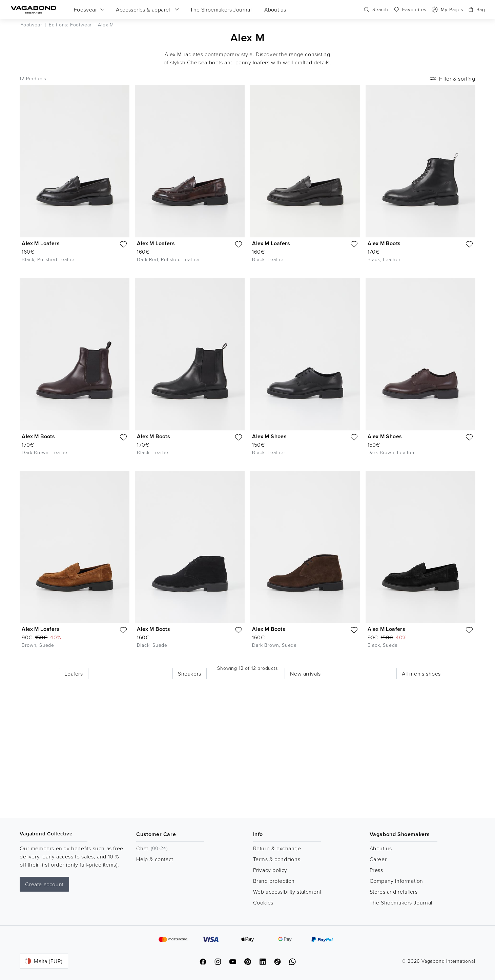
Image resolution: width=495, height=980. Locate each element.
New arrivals (305, 674)
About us (381, 848)
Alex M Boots (384, 243)
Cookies (263, 902)
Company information (396, 881)
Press (376, 870)
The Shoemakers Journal (401, 902)
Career (378, 859)
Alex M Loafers (41, 243)
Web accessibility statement (287, 892)
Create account (44, 884)
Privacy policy (270, 870)
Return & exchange (277, 848)
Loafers (74, 674)
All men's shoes (421, 674)
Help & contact (154, 859)
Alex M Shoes (269, 436)
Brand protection (274, 881)
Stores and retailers (394, 892)
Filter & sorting (452, 79)
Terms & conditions (277, 859)
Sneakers (190, 674)
